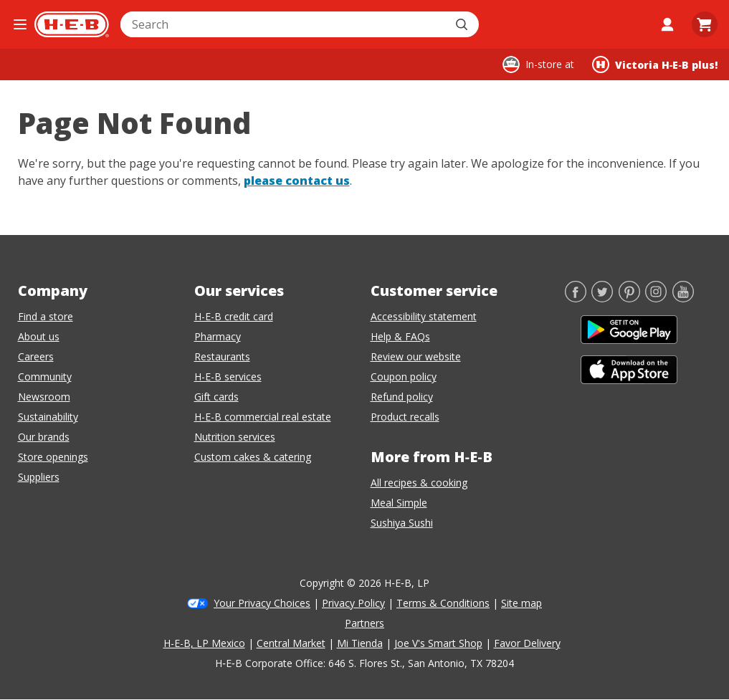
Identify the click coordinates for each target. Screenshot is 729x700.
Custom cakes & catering (253, 457)
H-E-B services (228, 377)
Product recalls (405, 417)
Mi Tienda (360, 643)
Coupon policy (404, 377)
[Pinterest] (629, 298)
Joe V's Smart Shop (438, 643)
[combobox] (284, 24)
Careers (36, 356)
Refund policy (402, 397)
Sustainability (48, 417)
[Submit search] (463, 24)
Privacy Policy (353, 603)
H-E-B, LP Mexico (204, 643)
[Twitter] (602, 298)
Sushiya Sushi (402, 523)
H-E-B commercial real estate (263, 417)
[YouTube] (683, 298)
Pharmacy (218, 336)
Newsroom (44, 397)
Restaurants (222, 356)
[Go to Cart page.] (705, 24)
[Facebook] (576, 298)
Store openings (53, 457)
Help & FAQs (400, 336)
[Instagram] (656, 298)
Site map (521, 603)
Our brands (44, 437)
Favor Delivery (527, 643)
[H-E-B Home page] (72, 24)
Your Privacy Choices (262, 603)
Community (45, 377)
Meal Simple (399, 503)
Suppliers (39, 477)
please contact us (297, 181)
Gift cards (216, 397)
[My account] (667, 24)
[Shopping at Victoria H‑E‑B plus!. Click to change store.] (655, 64)
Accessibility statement (424, 316)
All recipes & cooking (419, 483)
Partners (364, 623)
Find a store (46, 316)
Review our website (416, 356)
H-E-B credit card (234, 316)
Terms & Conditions (443, 603)
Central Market (291, 643)
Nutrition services (235, 437)
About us (39, 336)
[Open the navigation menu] (20, 24)
